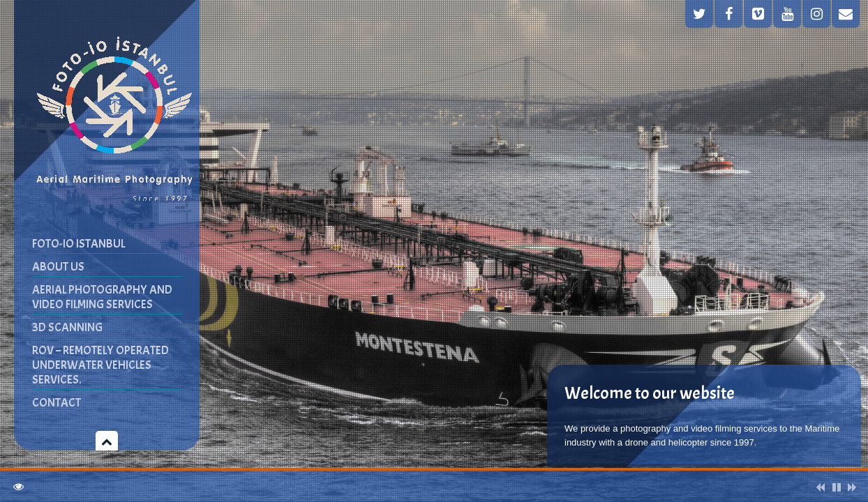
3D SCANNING (67, 327)
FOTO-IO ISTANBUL (78, 244)
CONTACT (57, 403)
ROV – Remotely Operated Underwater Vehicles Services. (100, 365)
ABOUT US (58, 267)
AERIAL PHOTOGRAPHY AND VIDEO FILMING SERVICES (102, 297)
